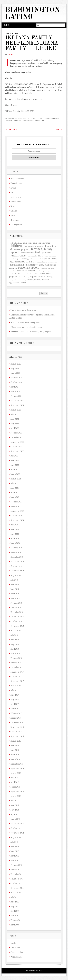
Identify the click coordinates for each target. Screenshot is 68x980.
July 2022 (14, 456)
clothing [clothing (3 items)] (40, 246)
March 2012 (15, 860)
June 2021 (15, 488)
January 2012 (16, 870)
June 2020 (15, 529)
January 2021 (16, 506)
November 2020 (17, 511)
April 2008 (15, 925)
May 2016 (15, 750)
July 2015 (14, 778)
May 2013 (15, 810)
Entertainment (16, 183)
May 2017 (15, 699)
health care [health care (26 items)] (18, 255)
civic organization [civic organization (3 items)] (30, 246)
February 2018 (16, 658)
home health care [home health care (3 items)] (50, 256)
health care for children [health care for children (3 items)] (35, 256)
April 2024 (15, 387)
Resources (31, 119)
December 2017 (17, 667)
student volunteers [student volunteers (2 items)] (24, 277)
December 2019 (17, 557)
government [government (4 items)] (46, 253)
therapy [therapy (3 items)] (50, 277)
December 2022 (17, 437)
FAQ (12, 192)
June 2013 (15, 805)
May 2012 (15, 851)
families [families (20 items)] (36, 249)
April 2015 (15, 782)
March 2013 (15, 819)
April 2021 (15, 493)
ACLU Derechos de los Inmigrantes (25, 322)
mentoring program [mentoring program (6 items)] (34, 265)
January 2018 (16, 663)
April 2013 (15, 814)
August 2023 (16, 410)
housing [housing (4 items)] (25, 259)
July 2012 (14, 842)
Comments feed (17, 952)
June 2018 (15, 640)
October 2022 (16, 447)
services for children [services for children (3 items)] (16, 274)
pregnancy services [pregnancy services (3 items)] (47, 268)
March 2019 (15, 598)
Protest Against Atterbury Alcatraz (24, 310)
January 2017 (16, 718)
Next (59, 130)
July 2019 (14, 580)
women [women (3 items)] (23, 283)
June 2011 (15, 902)
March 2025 (15, 373)
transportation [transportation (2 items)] (13, 280)
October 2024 (16, 382)
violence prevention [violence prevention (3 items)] (34, 280)
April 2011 (15, 911)
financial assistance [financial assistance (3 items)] (27, 253)
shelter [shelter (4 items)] (42, 274)
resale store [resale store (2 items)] (40, 271)
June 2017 (15, 695)
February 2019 (16, 603)
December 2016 (17, 722)
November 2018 (17, 617)
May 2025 (15, 368)
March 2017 (15, 709)
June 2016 (15, 745)
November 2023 (17, 401)
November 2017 (17, 672)
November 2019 (17, 562)
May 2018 (15, 644)
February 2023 (16, 433)
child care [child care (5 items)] (27, 243)
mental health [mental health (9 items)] (17, 265)
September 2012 (17, 833)
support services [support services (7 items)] (38, 276)
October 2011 (16, 883)
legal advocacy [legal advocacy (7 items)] (49, 259)
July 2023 (14, 414)
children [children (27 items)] (16, 246)
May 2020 (15, 534)
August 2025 (16, 364)
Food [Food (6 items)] (38, 252)
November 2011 (17, 879)
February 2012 (16, 865)
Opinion (14, 211)
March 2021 (15, 497)
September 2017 (17, 681)
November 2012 (17, 824)
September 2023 (17, 405)
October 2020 (16, 516)
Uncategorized (16, 225)
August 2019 (16, 575)
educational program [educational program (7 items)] (19, 249)
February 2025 (16, 378)
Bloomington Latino (33, 14)
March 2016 (15, 759)
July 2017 (14, 690)
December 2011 (17, 874)
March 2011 (15, 916)
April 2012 (15, 856)
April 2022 (15, 470)
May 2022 (15, 465)
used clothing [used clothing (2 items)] (22, 280)
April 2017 (15, 704)
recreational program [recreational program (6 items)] (26, 271)
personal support (14, 121)
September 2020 (17, 520)
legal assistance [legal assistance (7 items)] (17, 262)
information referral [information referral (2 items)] (35, 259)
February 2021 (16, 502)
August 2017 (16, 686)
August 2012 (16, 837)
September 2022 (17, 451)
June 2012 (15, 847)
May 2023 (15, 424)
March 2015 (15, 787)
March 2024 (15, 391)
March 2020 (15, 543)
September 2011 (17, 888)
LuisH (10, 54)
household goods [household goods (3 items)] (15, 259)
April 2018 (15, 649)
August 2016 (16, 741)
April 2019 (15, 594)
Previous (11, 130)
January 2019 (16, 608)
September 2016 (17, 736)
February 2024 (16, 396)
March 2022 (15, 474)
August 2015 (16, 773)
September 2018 (17, 626)
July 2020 (14, 525)
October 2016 (16, 732)
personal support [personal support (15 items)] (28, 268)
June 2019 (15, 585)
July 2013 (14, 801)
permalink (40, 121)
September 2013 (17, 791)
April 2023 (15, 428)
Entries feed (15, 948)
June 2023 (15, 419)
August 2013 (16, 796)
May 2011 (15, 906)
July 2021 (14, 483)
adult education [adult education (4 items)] (15, 243)
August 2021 (16, 479)
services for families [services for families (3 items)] (31, 274)
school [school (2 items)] (47, 271)
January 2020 (16, 552)
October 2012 (16, 828)
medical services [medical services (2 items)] (52, 262)
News (13, 206)
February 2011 (16, 920)
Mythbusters (16, 202)
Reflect (13, 215)
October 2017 (16, 676)
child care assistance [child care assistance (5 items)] (41, 243)
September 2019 (17, 571)
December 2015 (17, 764)
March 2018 (15, 653)
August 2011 (16, 893)
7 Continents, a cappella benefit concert (27, 327)
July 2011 (14, 897)
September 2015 (17, 768)
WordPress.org (16, 957)
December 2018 (17, 612)
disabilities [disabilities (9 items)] (50, 246)
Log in (13, 943)
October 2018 (16, 621)
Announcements (17, 179)
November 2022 (17, 442)
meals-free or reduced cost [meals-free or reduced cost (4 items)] (36, 262)
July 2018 (14, 635)
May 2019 (15, 589)
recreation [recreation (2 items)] (12, 271)
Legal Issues (16, 197)
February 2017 (16, 713)
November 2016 (17, 727)
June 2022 (15, 460)
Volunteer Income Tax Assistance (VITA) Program (31, 332)
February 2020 (16, 548)
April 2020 (15, 539)
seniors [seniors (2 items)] (52, 271)
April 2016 (15, 755)
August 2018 (16, 630)
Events (13, 188)
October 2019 (16, 566)
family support (53, 119)
